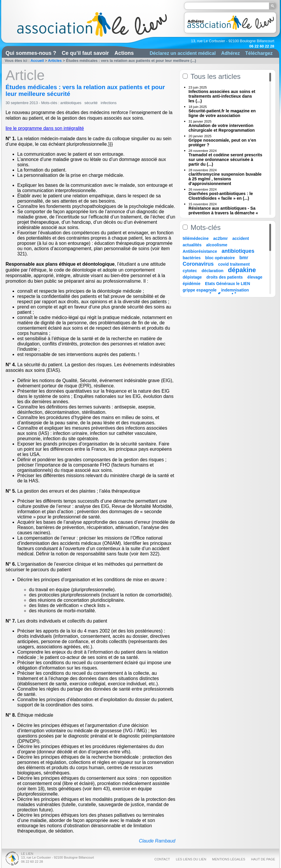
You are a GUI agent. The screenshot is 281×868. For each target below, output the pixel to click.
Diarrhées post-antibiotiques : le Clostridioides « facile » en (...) (221, 196)
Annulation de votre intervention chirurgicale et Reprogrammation (222, 128)
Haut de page (263, 859)
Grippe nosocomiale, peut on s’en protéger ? (222, 143)
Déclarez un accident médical (183, 53)
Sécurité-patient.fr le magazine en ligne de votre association (222, 113)
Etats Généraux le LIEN (227, 284)
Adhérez (230, 53)
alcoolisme (217, 245)
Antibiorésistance (200, 251)
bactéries (192, 258)
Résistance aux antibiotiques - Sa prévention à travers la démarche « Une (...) (223, 213)
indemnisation (235, 290)
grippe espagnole (200, 290)
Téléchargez (259, 53)
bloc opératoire (220, 258)
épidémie (192, 284)
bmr (244, 258)
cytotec (190, 271)
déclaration (213, 271)
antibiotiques (71, 103)
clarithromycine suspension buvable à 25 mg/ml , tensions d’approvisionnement (225, 179)
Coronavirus (199, 264)
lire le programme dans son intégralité (45, 128)
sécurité (91, 103)
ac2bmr (220, 238)
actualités (192, 245)
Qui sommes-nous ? (31, 53)
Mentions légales (229, 859)
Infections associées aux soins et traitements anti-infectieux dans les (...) (222, 96)
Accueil (37, 61)
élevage (255, 277)
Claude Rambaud (157, 841)
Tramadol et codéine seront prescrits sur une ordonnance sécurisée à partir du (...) (225, 160)
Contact (162, 859)
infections (109, 103)
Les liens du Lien (191, 859)
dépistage (192, 277)
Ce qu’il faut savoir (85, 53)
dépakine (242, 270)
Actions (124, 53)
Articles (55, 61)
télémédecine (196, 238)
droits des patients (225, 277)
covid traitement (234, 264)
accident (241, 238)
